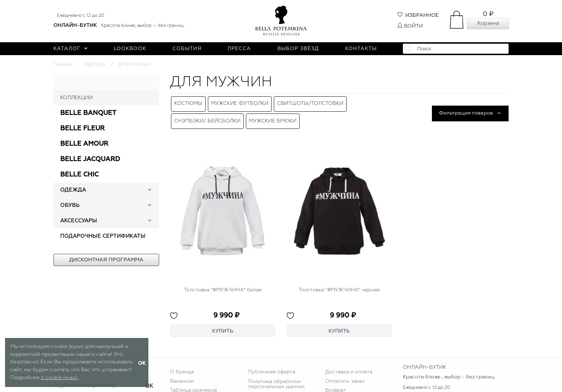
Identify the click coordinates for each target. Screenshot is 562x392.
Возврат (335, 383)
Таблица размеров (193, 383)
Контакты (361, 49)
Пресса (239, 49)
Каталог (70, 49)
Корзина (488, 23)
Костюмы (188, 102)
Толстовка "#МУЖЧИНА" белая (223, 283)
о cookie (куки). (60, 378)
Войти (410, 26)
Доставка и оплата (349, 365)
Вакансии (182, 374)
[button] (149, 190)
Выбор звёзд (298, 49)
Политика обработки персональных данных (276, 377)
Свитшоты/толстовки (310, 102)
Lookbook (130, 49)
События (187, 49)
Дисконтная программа (106, 260)
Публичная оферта (272, 365)
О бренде (182, 365)
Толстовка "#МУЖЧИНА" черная (339, 283)
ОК (149, 379)
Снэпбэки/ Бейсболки (207, 116)
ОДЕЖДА (95, 65)
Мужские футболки (240, 102)
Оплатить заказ (345, 374)
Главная (63, 65)
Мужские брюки (273, 116)
